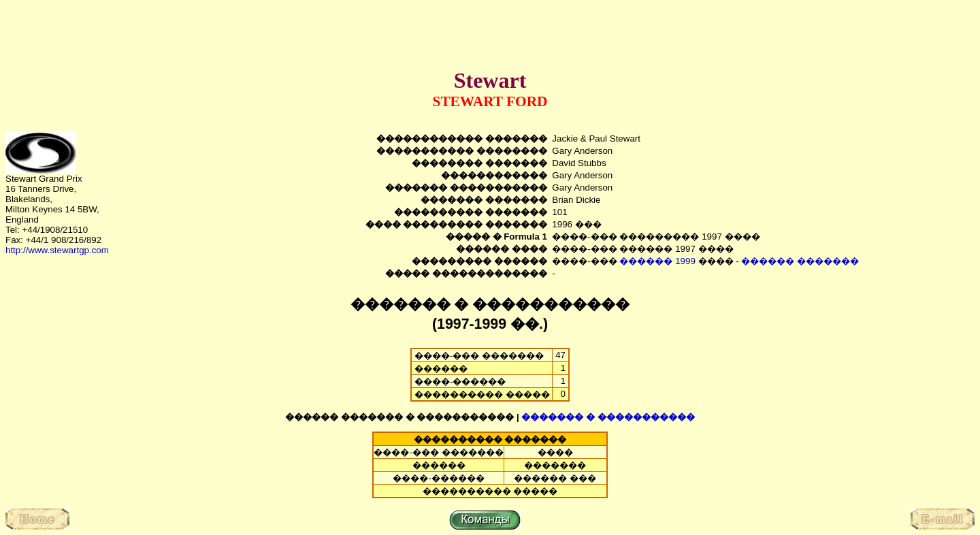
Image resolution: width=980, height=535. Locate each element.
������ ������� (800, 261)
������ (646, 261)
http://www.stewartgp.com (57, 250)
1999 (685, 261)
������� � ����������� (608, 417)
